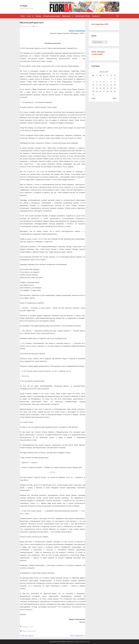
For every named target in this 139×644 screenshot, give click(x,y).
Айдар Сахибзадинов (77, 31)
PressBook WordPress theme (81, 642)
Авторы (38, 16)
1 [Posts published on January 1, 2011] (111, 79)
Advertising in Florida (83, 16)
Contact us (96, 16)
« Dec (93, 98)
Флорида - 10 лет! (28, 627)
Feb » (115, 98)
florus (36, 26)
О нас (29, 16)
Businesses (66, 16)
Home (23, 16)
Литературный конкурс (52, 16)
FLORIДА (24, 6)
